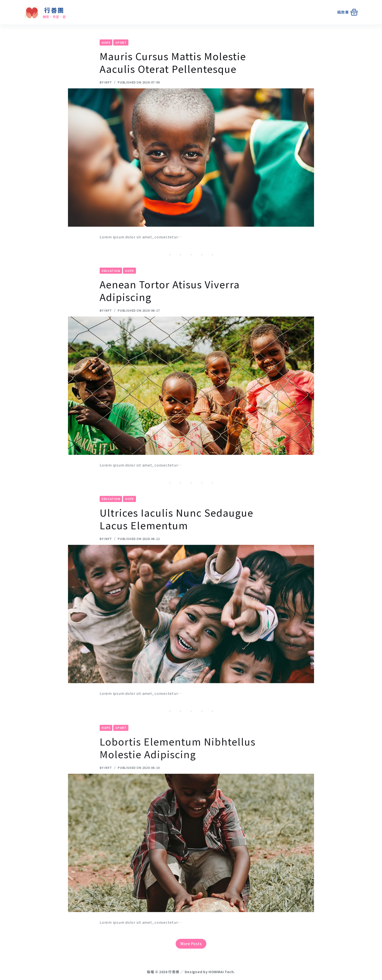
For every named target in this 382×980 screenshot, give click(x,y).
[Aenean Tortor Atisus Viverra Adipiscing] (191, 392)
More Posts (191, 944)
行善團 (54, 10)
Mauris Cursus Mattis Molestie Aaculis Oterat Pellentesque (173, 63)
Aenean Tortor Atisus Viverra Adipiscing (170, 297)
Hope (106, 43)
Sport (121, 43)
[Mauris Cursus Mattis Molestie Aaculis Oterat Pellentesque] (191, 158)
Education (111, 277)
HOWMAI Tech (221, 972)
